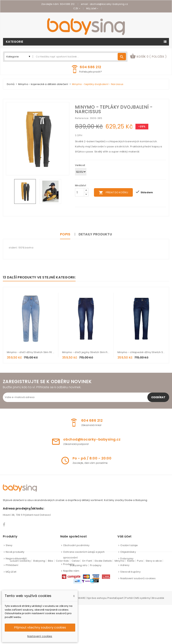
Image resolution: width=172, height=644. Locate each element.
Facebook (4, 525)
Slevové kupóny (130, 572)
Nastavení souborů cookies (138, 578)
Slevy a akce (154, 600)
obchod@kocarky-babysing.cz (109, 4)
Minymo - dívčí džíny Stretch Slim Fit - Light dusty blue (31, 352)
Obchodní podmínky (76, 545)
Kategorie (15, 42)
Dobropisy (127, 559)
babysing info (79, 604)
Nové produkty (15, 552)
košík (148, 56)
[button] (148, 57)
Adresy (125, 565)
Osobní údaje (129, 545)
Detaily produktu (95, 234)
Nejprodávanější (16, 559)
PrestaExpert (115, 637)
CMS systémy (142, 637)
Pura (140, 600)
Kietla (131, 600)
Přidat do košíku (113, 193)
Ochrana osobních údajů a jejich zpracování (84, 555)
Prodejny (69, 564)
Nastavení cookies (40, 636)
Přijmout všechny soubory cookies (40, 627)
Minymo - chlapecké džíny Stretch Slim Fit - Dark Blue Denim (141, 352)
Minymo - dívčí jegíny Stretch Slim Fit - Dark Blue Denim (86, 352)
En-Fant (87, 600)
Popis (65, 234)
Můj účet (11, 572)
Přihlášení (12, 565)
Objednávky (128, 552)
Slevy (9, 545)
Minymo (120, 600)
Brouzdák (158, 637)
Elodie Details (103, 600)
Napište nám (71, 571)
